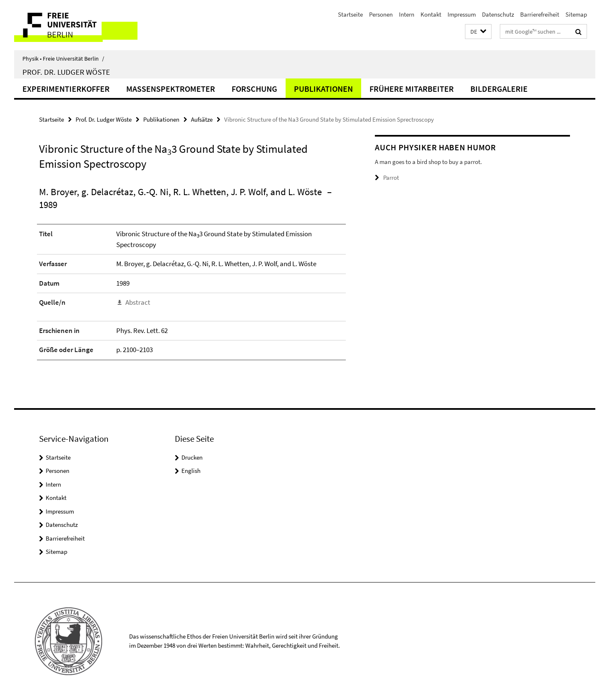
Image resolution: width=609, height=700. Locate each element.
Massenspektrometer (171, 89)
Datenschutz (498, 14)
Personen (381, 14)
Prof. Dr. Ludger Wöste (66, 72)
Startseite (350, 14)
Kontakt (431, 14)
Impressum (462, 14)
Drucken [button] (192, 457)
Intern (407, 14)
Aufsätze (202, 119)
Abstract (138, 302)
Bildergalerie (499, 89)
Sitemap (576, 14)
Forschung (254, 89)
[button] (478, 32)
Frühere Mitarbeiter (412, 89)
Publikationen (323, 89)
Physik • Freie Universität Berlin (63, 59)
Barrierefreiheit (540, 14)
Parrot (391, 177)
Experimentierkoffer (66, 89)
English (191, 471)
